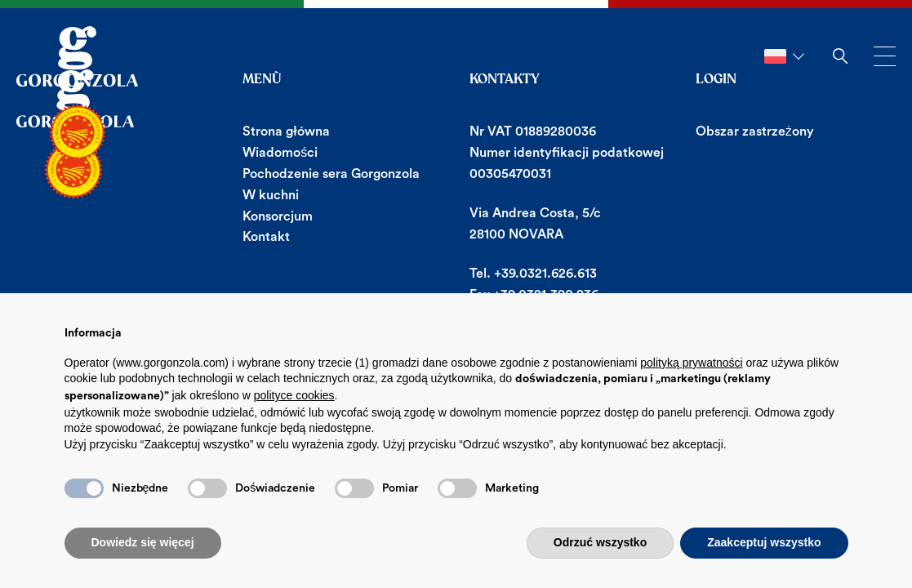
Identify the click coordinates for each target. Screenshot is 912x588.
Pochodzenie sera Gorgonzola (331, 174)
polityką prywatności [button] (691, 363)
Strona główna (286, 131)
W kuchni (271, 195)
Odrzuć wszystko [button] (600, 542)
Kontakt (266, 237)
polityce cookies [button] (294, 395)
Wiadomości (280, 153)
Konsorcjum (278, 216)
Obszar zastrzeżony (755, 131)
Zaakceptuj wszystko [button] (764, 542)
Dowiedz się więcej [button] (143, 542)
